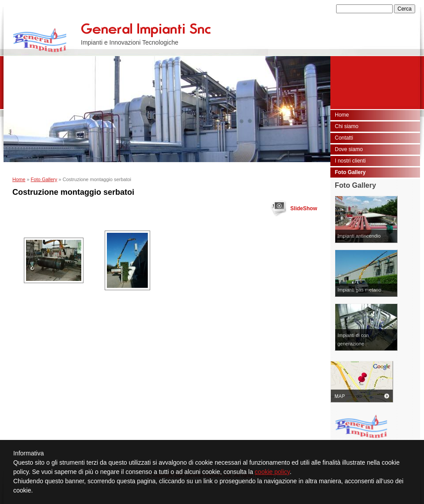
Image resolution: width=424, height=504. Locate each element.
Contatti (344, 138)
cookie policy (272, 472)
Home (19, 179)
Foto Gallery (44, 179)
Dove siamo (349, 149)
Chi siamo (346, 126)
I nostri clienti (350, 161)
